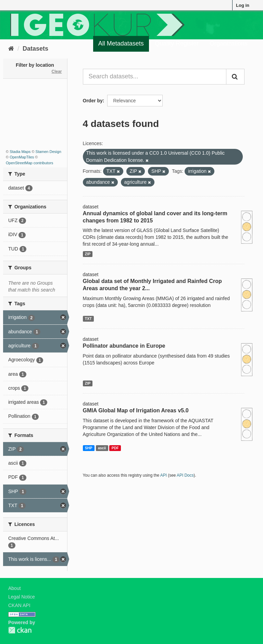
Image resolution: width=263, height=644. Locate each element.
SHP (89, 448)
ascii (102, 448)
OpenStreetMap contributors (29, 163)
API (164, 475)
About (15, 588)
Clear (57, 72)
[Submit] (235, 77)
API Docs (185, 475)
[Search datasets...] (155, 77)
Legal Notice (22, 597)
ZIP (88, 254)
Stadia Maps (20, 152)
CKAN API (19, 605)
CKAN (20, 630)
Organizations (229, 43)
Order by (93, 101)
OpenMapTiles (22, 157)
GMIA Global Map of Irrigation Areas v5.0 (136, 410)
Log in (243, 5)
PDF (115, 448)
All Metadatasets (121, 43)
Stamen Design (48, 152)
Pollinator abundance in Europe (124, 346)
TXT (88, 319)
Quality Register (177, 43)
